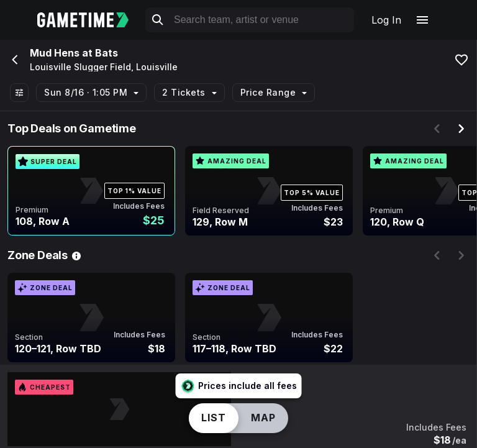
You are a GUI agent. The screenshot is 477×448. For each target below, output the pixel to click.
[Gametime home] (90, 20)
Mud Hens (55, 53)
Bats (107, 53)
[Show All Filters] (19, 93)
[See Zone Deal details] (76, 255)
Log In (386, 20)
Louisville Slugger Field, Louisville (104, 67)
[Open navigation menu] (422, 20)
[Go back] (14, 60)
